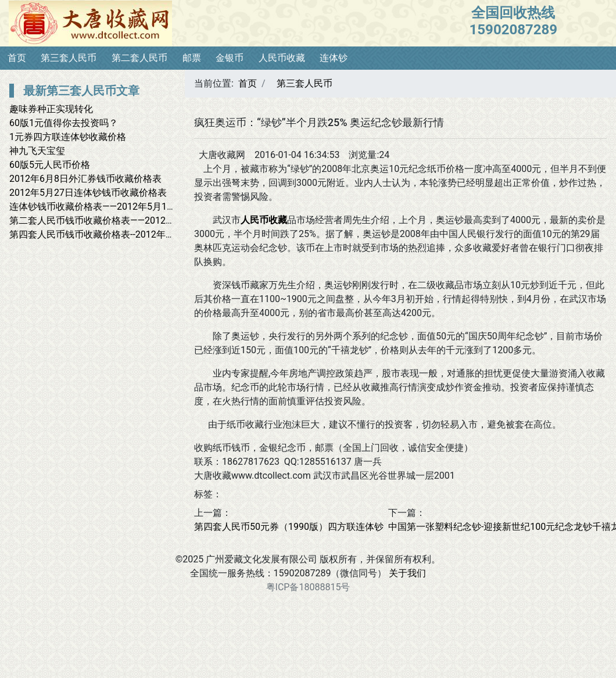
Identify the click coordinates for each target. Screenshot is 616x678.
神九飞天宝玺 (37, 151)
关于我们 (407, 573)
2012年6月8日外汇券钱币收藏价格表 (85, 179)
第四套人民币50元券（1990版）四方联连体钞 (289, 527)
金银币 (230, 58)
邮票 (192, 58)
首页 (17, 58)
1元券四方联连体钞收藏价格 (68, 137)
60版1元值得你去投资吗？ (64, 123)
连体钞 (334, 58)
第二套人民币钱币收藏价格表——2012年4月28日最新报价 (128, 220)
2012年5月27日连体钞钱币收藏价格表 (88, 193)
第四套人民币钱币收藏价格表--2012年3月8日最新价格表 (125, 234)
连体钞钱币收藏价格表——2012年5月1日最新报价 (111, 207)
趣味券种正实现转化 (51, 109)
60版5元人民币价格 (50, 165)
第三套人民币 (69, 58)
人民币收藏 (282, 58)
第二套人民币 (139, 58)
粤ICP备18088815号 (308, 587)
